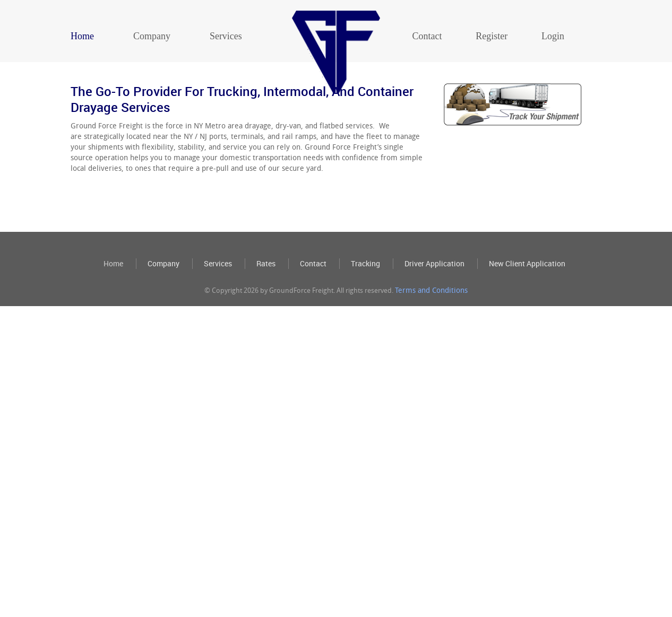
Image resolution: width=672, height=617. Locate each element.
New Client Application (527, 322)
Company (152, 36)
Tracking (365, 322)
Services (226, 36)
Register (492, 36)
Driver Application (434, 322)
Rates (266, 322)
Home (82, 36)
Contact (427, 36)
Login (553, 36)
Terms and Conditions (431, 348)
